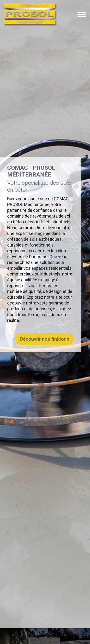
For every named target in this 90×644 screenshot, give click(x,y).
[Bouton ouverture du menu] (82, 14)
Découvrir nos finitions (45, 336)
